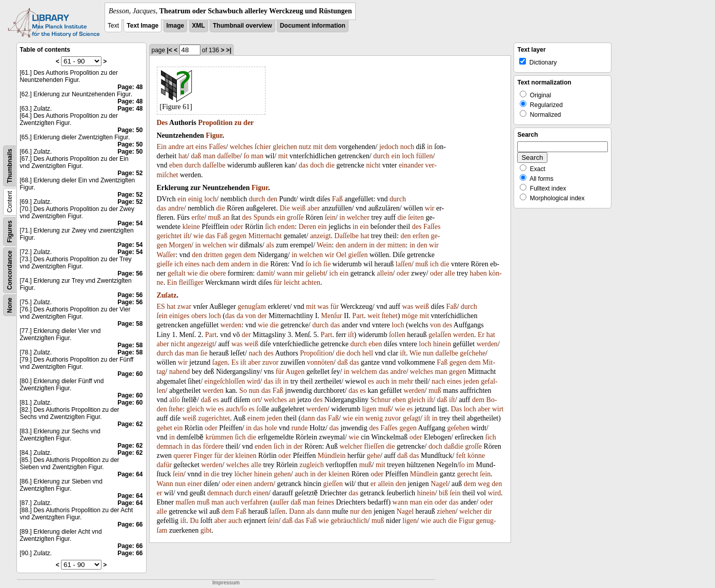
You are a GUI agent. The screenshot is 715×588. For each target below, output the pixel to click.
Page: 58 (130, 324)
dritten (213, 255)
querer (183, 456)
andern (357, 245)
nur (355, 511)
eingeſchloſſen (225, 381)
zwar (184, 307)
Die (284, 208)
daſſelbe (229, 156)
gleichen (285, 147)
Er (481, 335)
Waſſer (166, 255)
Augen (295, 372)
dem (331, 147)
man (209, 156)
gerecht (468, 474)
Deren (308, 227)
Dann (297, 511)
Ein (162, 147)
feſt (461, 456)
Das (456, 409)
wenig (374, 418)
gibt (206, 530)
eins (201, 147)
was (323, 307)
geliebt (316, 273)
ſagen (220, 362)
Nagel (439, 484)
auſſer (281, 502)
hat (183, 156)
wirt (498, 409)
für (278, 282)
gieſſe (165, 264)
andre (176, 147)
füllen (425, 156)
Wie (415, 353)
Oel (341, 255)
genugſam (252, 307)
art (190, 147)
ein (396, 156)
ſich (270, 227)
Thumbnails (10, 166)
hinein (442, 344)
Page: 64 (130, 474)
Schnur (380, 400)
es (371, 381)
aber (314, 208)
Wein (324, 245)
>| (229, 50)
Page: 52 (130, 173)
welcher (358, 217)
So (243, 391)
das (304, 165)
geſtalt (177, 273)
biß (443, 493)
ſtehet (390, 316)
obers (199, 316)
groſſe (295, 217)
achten (311, 282)
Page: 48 (130, 87)
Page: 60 (130, 374)
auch (382, 381)
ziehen (446, 511)
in (430, 147)
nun (428, 353)
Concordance (10, 270)
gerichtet (169, 236)
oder (237, 227)
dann (308, 418)
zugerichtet (214, 418)
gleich (417, 400)
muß (214, 217)
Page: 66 (130, 524)
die (330, 165)
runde (300, 428)
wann (284, 273)
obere (218, 273)
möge (410, 316)
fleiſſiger (191, 282)
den (272, 199)
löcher (243, 474)
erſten (421, 236)
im (470, 465)
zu (238, 123)
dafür (165, 465)
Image (176, 26)
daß (196, 156)
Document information (313, 26)
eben (176, 165)
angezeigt (201, 344)
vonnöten (320, 362)
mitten (397, 245)
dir (488, 511)
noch (407, 147)
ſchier (263, 147)
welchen (214, 245)
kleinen (246, 456)
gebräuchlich (349, 521)
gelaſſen (440, 335)
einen (244, 484)
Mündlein (332, 456)
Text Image (142, 26)
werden (231, 325)
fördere (213, 446)
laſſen (404, 264)
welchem (364, 372)
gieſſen (358, 255)
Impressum (226, 583)
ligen (369, 409)
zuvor (271, 362)
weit (374, 316)
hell (368, 353)
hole (271, 428)
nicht (373, 165)
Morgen (180, 245)
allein (385, 273)
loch (408, 156)
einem (256, 418)
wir (430, 208)
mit (318, 147)
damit (265, 273)
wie (198, 236)
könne (476, 456)
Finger (203, 456)
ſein (330, 217)
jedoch (389, 147)
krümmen (219, 437)
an (226, 217)
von (250, 316)
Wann (165, 484)
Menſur (331, 316)
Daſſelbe (346, 236)
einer (195, 484)
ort (256, 400)
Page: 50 (130, 130)
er (373, 484)
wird (254, 381)
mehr (406, 381)
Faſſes (217, 147)
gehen (282, 474)
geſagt (412, 418)
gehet (165, 428)
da (240, 316)
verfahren (255, 502)
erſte (198, 217)
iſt (187, 236)
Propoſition (215, 123)
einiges (179, 316)
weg (484, 484)
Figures (10, 231)
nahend (179, 372)
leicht (292, 282)
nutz (305, 147)
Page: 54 (130, 223)
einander (411, 165)
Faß (338, 199)
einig (195, 199)
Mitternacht (265, 236)
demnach (170, 446)
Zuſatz (167, 295)
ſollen (397, 335)
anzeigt (320, 236)
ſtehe (176, 409)
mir (299, 273)
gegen (238, 236)
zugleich (311, 465)
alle (450, 273)
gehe (373, 456)
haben (478, 273)
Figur (214, 135)
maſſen (185, 502)
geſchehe (473, 353)
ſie (327, 264)
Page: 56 (130, 274)
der (249, 123)
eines (192, 264)
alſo (175, 400)
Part (358, 316)
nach (208, 264)
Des (162, 123)
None (10, 305)
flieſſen (374, 446)
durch (381, 156)
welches (241, 147)
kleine (191, 227)
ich (179, 264)
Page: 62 (130, 424)
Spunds (264, 217)
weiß (299, 208)
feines (326, 502)
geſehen (458, 428)
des (247, 217)
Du (194, 521)
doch (317, 165)
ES (161, 307)
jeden (471, 381)
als (270, 245)
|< (170, 50)
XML (199, 26)
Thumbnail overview (242, 26)
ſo (246, 156)
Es (235, 362)
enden (286, 227)
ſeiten (416, 217)
